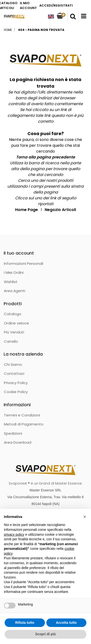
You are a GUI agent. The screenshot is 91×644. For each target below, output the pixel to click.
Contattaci (14, 373)
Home (8, 30)
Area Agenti (15, 291)
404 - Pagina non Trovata (41, 30)
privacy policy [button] (14, 534)
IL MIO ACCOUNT (28, 5)
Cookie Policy (16, 392)
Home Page (26, 210)
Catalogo (13, 314)
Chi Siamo (13, 364)
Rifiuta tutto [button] (25, 623)
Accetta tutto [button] (66, 623)
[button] (73, 17)
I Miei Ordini (14, 272)
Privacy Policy (16, 383)
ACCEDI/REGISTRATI (56, 5)
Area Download (18, 442)
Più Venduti (14, 332)
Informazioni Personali (24, 263)
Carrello (11, 341)
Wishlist (11, 282)
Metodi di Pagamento (24, 424)
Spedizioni (13, 433)
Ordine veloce (16, 323)
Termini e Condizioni (22, 415)
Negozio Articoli (60, 210)
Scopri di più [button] (45, 634)
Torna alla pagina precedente (45, 157)
